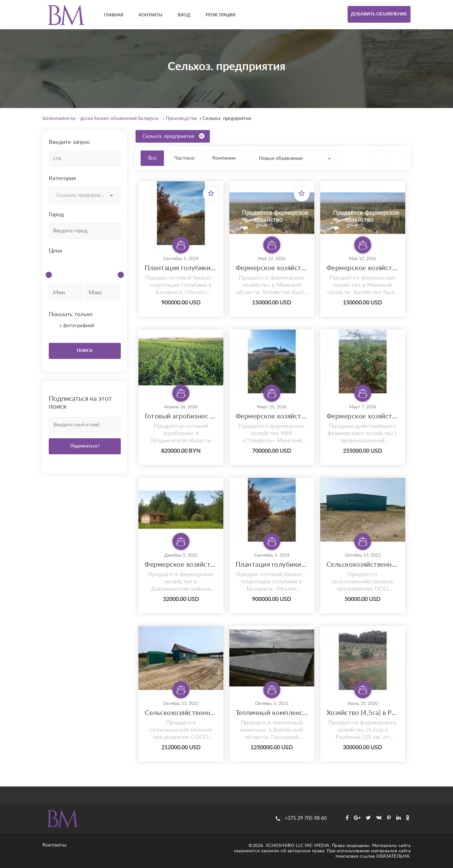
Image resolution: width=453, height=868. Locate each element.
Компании (224, 158)
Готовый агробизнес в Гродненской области (181, 416)
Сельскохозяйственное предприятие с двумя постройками (363, 565)
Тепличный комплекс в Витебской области (272, 713)
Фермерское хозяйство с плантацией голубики (363, 416)
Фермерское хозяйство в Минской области (272, 268)
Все (152, 158)
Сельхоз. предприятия (173, 136)
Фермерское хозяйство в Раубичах (272, 416)
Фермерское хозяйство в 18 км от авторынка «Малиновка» (181, 565)
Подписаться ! (85, 446)
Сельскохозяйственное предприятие (181, 713)
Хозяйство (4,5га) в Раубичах (363, 713)
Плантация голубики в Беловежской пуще (181, 268)
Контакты (54, 845)
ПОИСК (85, 351)
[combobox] (85, 195)
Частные (184, 158)
